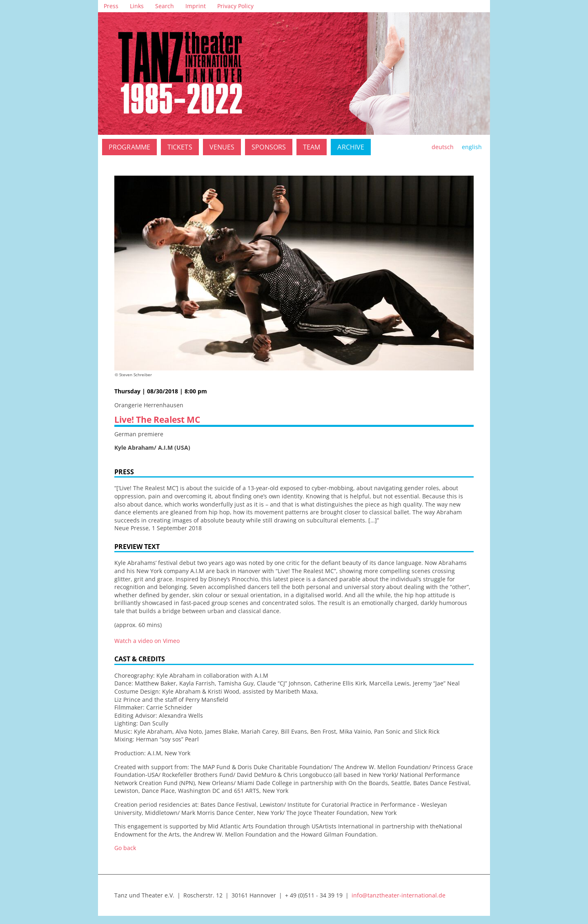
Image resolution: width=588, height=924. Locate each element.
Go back (125, 848)
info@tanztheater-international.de (399, 895)
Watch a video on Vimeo (147, 641)
